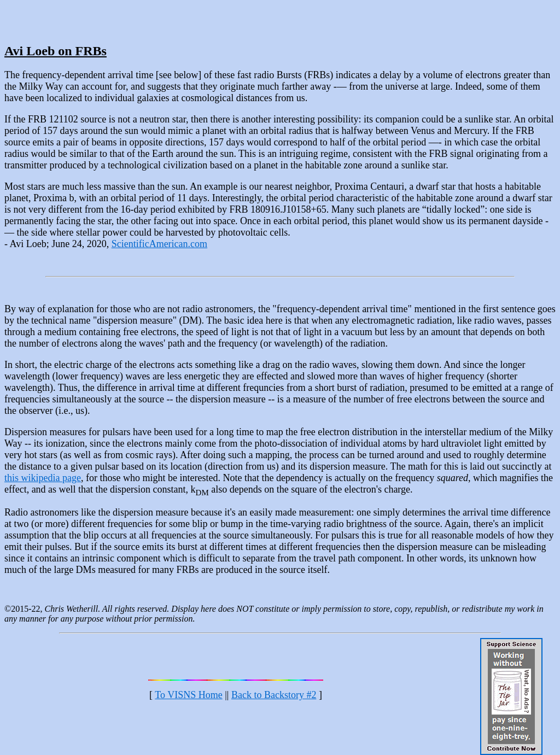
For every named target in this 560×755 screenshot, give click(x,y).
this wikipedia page (43, 478)
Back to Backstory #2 (274, 695)
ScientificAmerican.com (159, 244)
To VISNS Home (188, 695)
